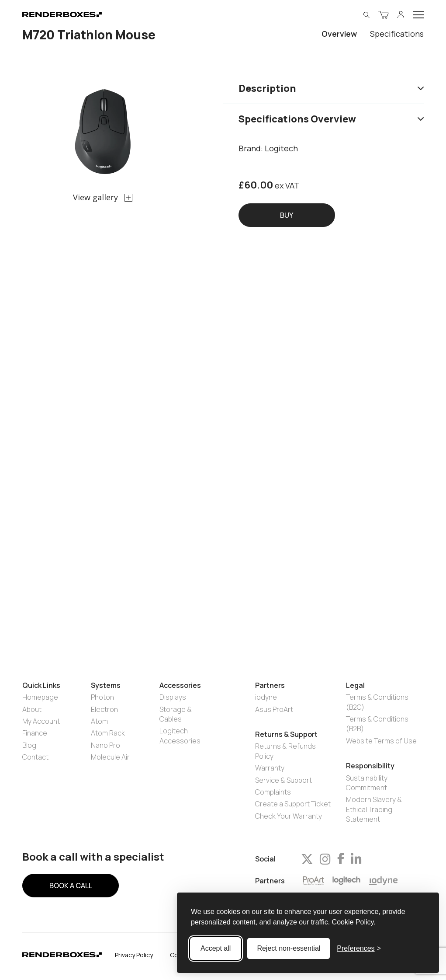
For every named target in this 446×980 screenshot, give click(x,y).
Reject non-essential (289, 948)
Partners (270, 881)
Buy (287, 215)
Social (265, 859)
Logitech (281, 148)
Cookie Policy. (354, 922)
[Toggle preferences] (359, 949)
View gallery (103, 197)
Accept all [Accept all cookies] (216, 948)
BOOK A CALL (71, 886)
